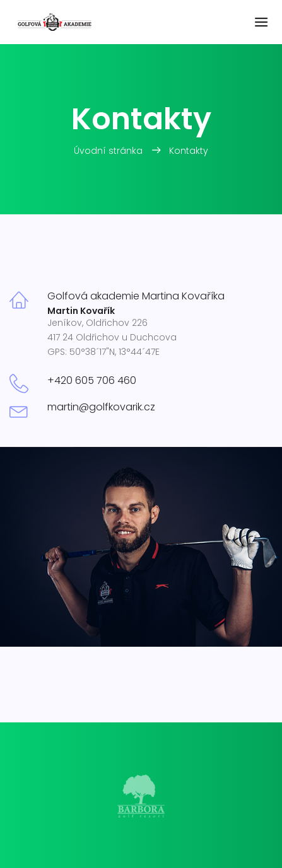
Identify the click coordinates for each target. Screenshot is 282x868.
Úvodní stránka (109, 151)
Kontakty (189, 151)
